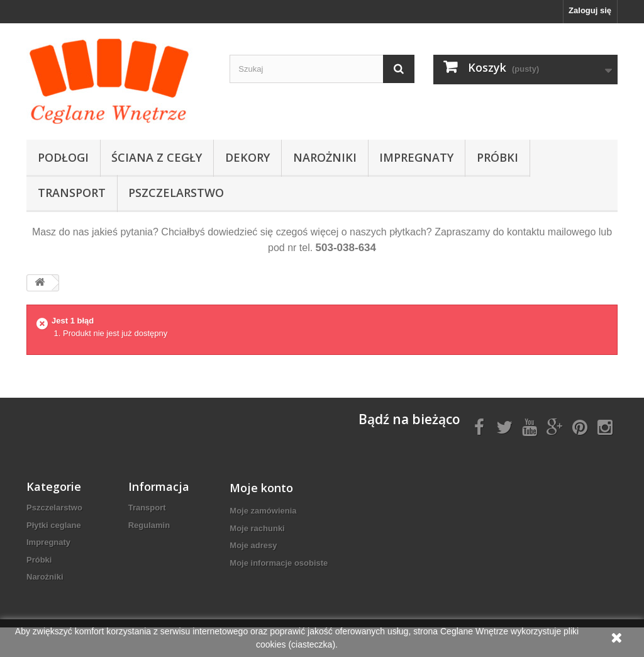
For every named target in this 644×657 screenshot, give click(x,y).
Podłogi (63, 157)
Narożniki (325, 157)
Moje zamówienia (263, 511)
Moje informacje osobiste (279, 563)
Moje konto (261, 488)
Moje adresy (253, 545)
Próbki (497, 157)
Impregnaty (416, 157)
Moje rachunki (257, 528)
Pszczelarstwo (176, 193)
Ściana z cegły (157, 157)
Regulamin (149, 525)
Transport (72, 193)
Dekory (247, 157)
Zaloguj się (590, 10)
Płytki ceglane (54, 525)
